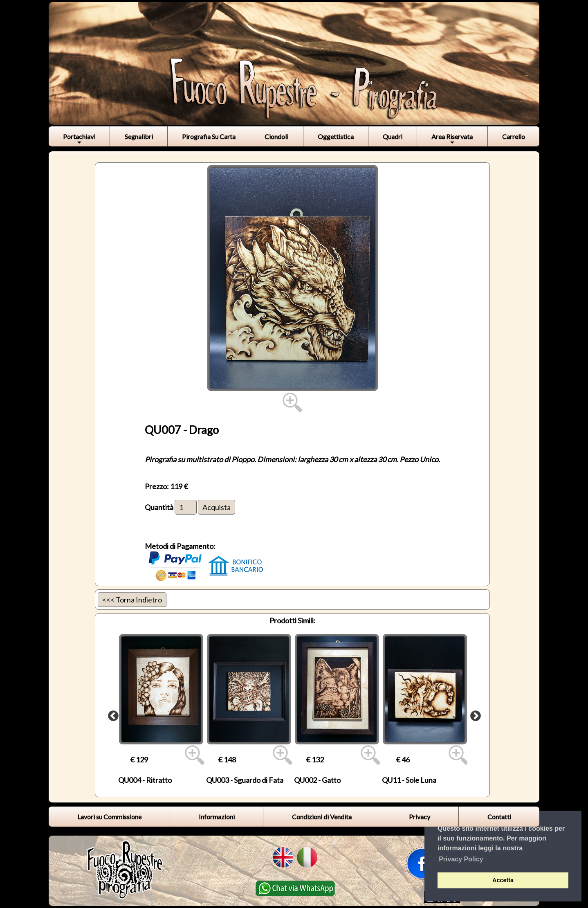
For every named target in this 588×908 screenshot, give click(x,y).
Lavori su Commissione (109, 817)
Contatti (499, 817)
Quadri (393, 136)
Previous (111, 714)
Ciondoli (276, 136)
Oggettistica (336, 136)
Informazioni (217, 817)
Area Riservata (452, 139)
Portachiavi (79, 139)
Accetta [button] (503, 880)
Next (474, 714)
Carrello (514, 136)
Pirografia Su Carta (209, 136)
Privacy (420, 817)
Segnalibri (139, 136)
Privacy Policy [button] (461, 859)
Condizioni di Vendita (322, 817)
